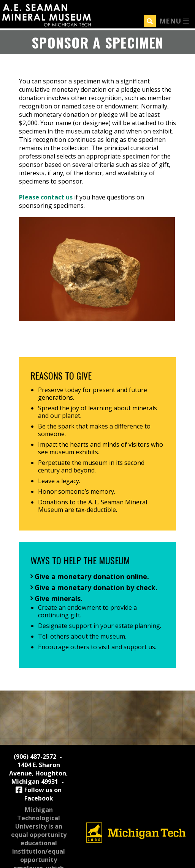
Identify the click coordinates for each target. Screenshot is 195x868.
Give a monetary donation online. (92, 576)
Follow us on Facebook (39, 794)
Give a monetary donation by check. (96, 587)
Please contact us (46, 197)
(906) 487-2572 (35, 757)
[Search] (150, 21)
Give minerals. (59, 598)
